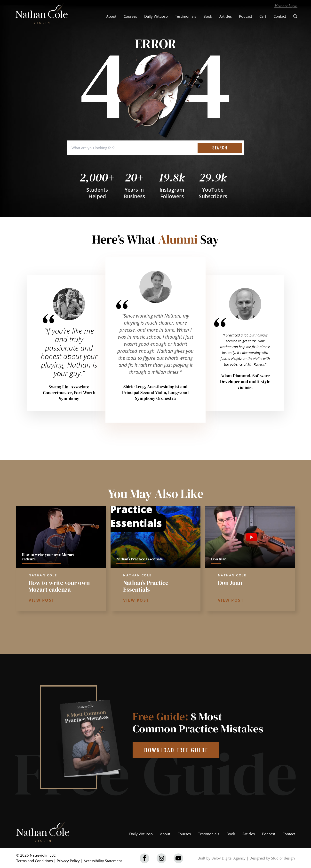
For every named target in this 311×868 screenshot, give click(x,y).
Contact (280, 16)
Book (208, 16)
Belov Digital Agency (228, 858)
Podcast (246, 16)
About (111, 16)
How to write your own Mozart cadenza (59, 586)
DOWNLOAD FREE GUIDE (176, 750)
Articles (226, 16)
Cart (263, 16)
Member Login (286, 6)
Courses (130, 16)
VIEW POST (42, 600)
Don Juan (230, 583)
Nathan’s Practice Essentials (146, 586)
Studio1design (283, 858)
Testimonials (186, 16)
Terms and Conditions (35, 861)
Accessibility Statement (103, 861)
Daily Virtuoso (156, 16)
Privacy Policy (68, 861)
